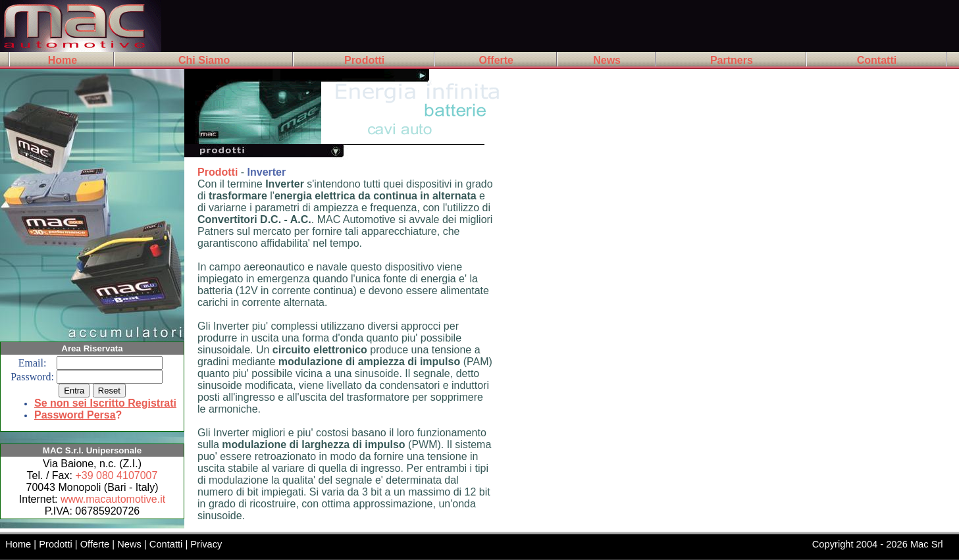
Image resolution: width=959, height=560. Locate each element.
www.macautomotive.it (113, 499)
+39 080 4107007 (116, 475)
